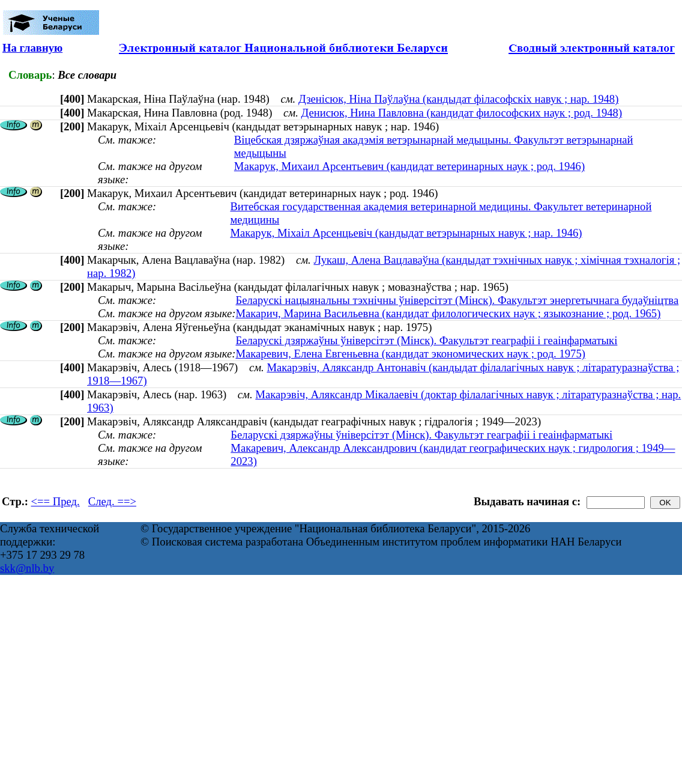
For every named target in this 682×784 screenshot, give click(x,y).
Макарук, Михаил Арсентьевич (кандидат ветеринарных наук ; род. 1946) (409, 166)
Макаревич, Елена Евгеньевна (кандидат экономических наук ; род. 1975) (410, 354)
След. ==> (112, 501)
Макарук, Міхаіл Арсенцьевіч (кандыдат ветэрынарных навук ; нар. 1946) (406, 233)
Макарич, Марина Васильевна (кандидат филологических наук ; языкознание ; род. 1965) (448, 313)
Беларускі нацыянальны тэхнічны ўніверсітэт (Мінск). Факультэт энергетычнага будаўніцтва (457, 300)
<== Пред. (56, 501)
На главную (32, 48)
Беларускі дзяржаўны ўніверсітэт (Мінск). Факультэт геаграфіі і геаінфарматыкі (426, 340)
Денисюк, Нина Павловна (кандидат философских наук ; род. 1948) (462, 113)
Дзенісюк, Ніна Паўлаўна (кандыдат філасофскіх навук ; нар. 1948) (458, 99)
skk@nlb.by (27, 568)
